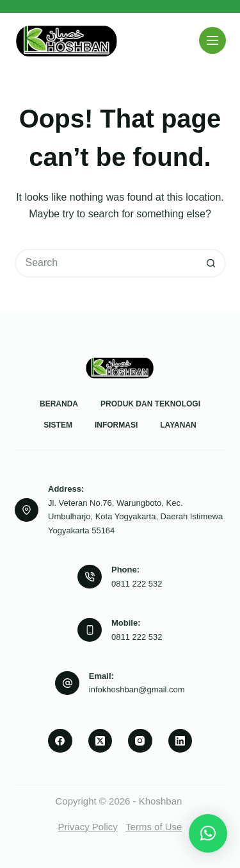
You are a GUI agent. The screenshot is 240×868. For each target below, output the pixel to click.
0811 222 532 (137, 584)
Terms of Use (154, 827)
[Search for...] (106, 263)
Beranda (59, 404)
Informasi (116, 425)
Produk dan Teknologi (150, 404)
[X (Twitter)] (100, 741)
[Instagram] (140, 741)
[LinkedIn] (180, 741)
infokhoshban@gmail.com (137, 689)
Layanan (178, 425)
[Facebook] (60, 741)
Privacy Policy (88, 827)
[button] (208, 833)
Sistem (58, 425)
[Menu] (212, 40)
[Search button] (212, 263)
